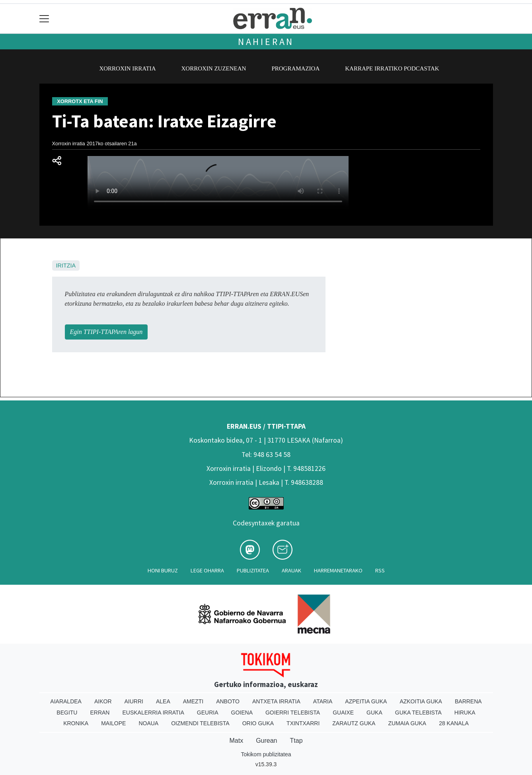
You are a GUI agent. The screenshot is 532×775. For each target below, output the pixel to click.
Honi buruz (163, 570)
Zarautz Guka (354, 723)
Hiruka (465, 713)
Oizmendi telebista (200, 723)
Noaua (148, 723)
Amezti (193, 701)
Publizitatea (253, 570)
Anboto (228, 701)
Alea (163, 701)
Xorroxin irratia (127, 68)
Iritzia (66, 265)
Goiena (242, 713)
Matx (236, 741)
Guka (374, 713)
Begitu (67, 713)
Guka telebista (418, 713)
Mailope (113, 723)
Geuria (208, 713)
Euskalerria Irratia (153, 713)
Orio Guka (258, 723)
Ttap (296, 741)
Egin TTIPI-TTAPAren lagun (106, 332)
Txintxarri (303, 723)
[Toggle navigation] (44, 19)
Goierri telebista (293, 713)
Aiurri (134, 701)
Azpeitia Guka (366, 701)
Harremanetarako (338, 570)
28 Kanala (454, 723)
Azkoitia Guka (421, 701)
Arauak (291, 570)
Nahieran (266, 42)
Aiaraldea (66, 701)
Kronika (76, 723)
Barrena (468, 701)
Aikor (103, 701)
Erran (100, 713)
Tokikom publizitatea (266, 754)
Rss (380, 570)
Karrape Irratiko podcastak (392, 68)
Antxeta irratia (276, 701)
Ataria (323, 701)
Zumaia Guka (407, 723)
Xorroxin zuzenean (214, 68)
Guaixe (343, 713)
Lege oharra (207, 570)
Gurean (266, 741)
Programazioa (295, 68)
